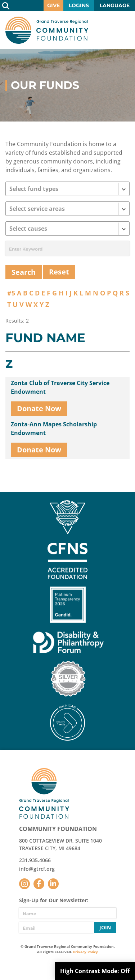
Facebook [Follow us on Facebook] (39, 884)
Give (53, 5)
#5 (11, 293)
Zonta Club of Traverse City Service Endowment (60, 387)
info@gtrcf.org (37, 869)
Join (105, 927)
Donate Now (39, 408)
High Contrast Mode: (95, 971)
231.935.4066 (35, 860)
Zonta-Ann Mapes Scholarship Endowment (54, 429)
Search (6, 6)
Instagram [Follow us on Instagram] (24, 884)
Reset (59, 272)
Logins (79, 5)
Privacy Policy (85, 952)
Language (115, 5)
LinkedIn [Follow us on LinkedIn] (53, 884)
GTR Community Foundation (47, 30)
